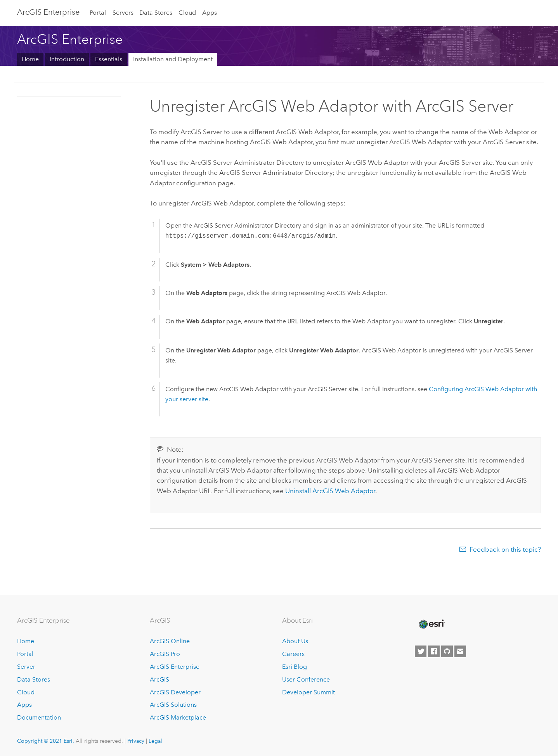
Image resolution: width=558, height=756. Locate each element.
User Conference (306, 679)
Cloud (187, 13)
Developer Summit (308, 692)
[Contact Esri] (460, 651)
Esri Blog (295, 667)
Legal (155, 741)
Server (26, 667)
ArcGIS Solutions (173, 705)
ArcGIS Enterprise (175, 667)
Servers (123, 13)
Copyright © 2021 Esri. (46, 741)
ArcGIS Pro (165, 654)
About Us (295, 641)
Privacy (136, 741)
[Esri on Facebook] (434, 651)
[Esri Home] (431, 624)
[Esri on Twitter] (421, 651)
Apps (210, 13)
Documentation (39, 717)
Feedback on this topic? (505, 549)
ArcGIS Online (170, 641)
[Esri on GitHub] (447, 651)
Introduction (67, 59)
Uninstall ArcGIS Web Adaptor (330, 491)
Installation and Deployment (173, 59)
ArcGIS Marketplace (178, 717)
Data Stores (156, 13)
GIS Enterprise (48, 12)
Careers (293, 654)
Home (30, 59)
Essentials (109, 59)
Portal (98, 13)
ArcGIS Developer (175, 692)
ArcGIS (159, 679)
